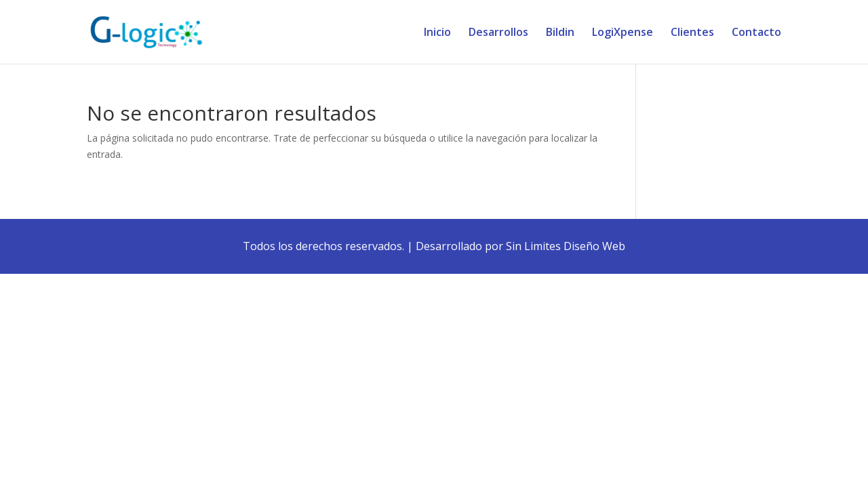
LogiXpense (623, 33)
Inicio (437, 33)
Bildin (560, 33)
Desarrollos (498, 33)
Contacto (756, 33)
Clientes (692, 33)
